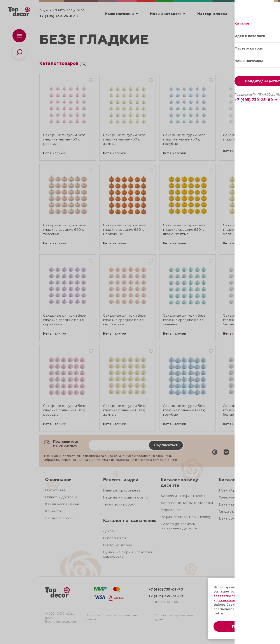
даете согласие (229, 600)
